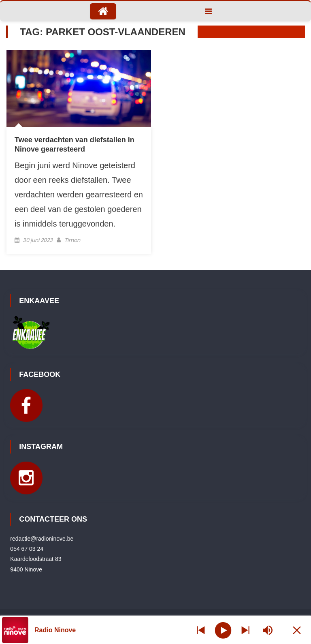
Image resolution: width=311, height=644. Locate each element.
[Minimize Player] (297, 630)
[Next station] (201, 630)
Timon (72, 240)
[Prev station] (245, 630)
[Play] (223, 630)
